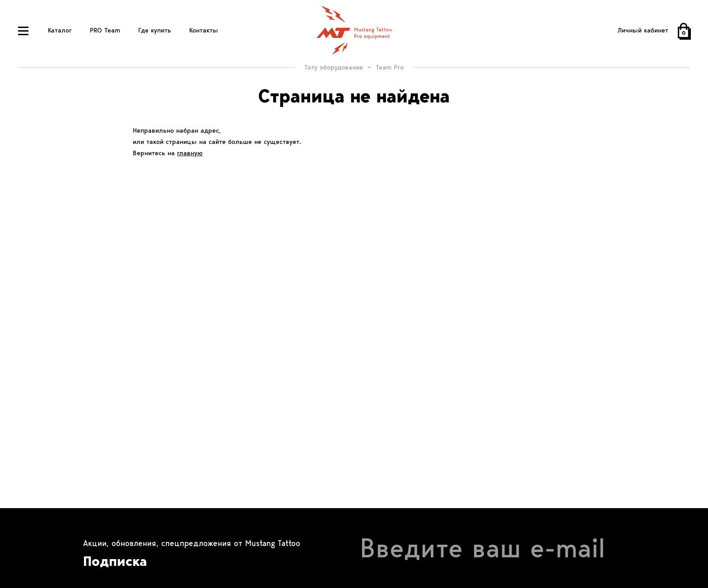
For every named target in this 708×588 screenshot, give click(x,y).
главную (190, 153)
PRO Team (105, 30)
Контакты (204, 30)
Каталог (60, 30)
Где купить (155, 30)
